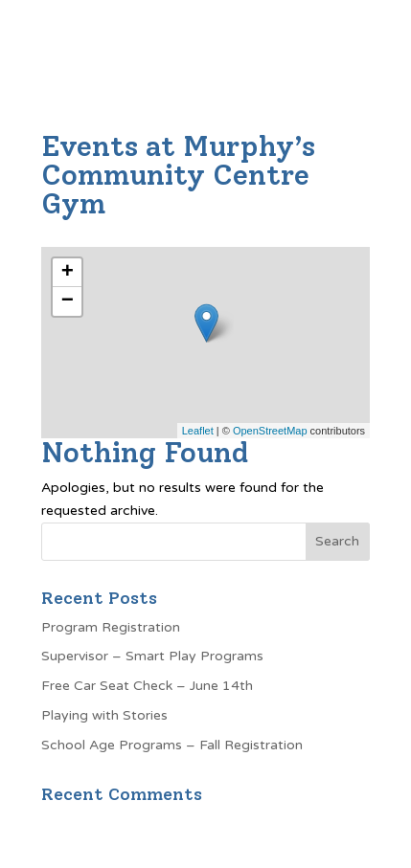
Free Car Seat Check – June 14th (147, 686)
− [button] (68, 301)
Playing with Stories (104, 715)
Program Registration (111, 627)
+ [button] (68, 273)
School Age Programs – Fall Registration (172, 745)
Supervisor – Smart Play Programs (152, 656)
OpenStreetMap (270, 431)
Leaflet (198, 431)
